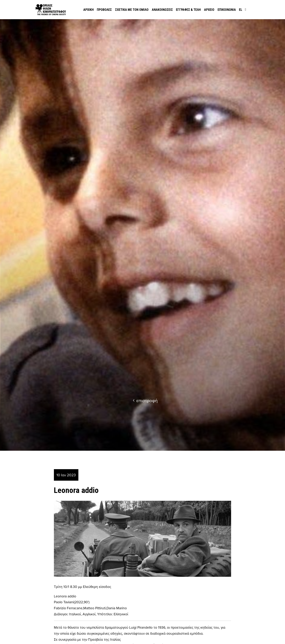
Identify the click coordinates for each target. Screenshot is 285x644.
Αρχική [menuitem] (89, 10)
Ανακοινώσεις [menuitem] (162, 10)
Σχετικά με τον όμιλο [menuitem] (132, 10)
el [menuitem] (241, 10)
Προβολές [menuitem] (104, 10)
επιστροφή (145, 400)
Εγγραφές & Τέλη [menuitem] (188, 10)
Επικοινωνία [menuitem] (227, 10)
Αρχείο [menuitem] (209, 10)
